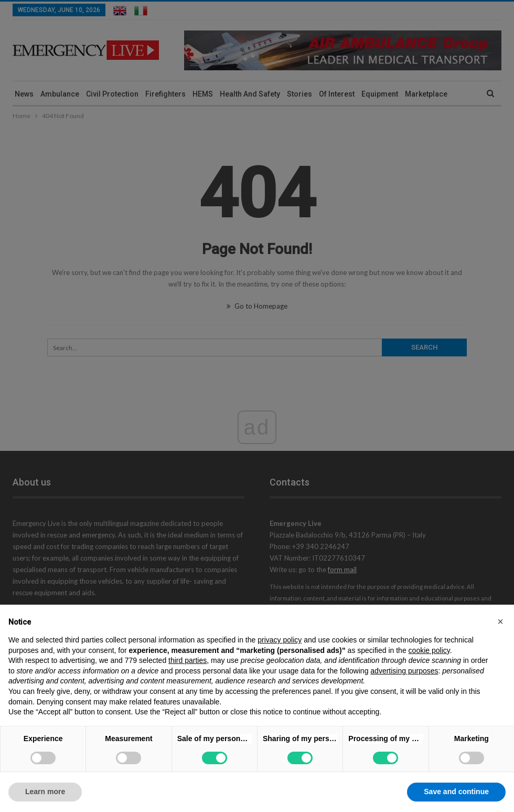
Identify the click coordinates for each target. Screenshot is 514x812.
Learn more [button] (45, 792)
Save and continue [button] (456, 792)
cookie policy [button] (429, 650)
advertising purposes (404, 671)
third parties (188, 660)
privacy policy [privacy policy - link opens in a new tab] (280, 640)
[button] (500, 621)
